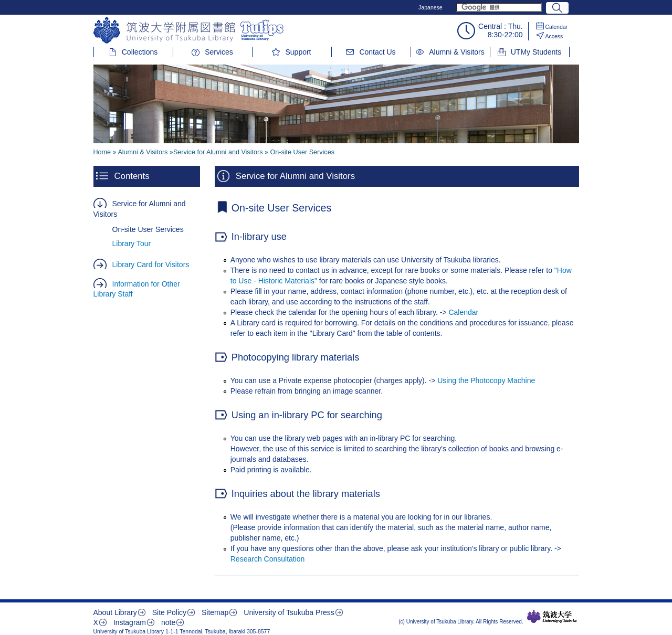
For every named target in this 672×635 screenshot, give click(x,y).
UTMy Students (536, 52)
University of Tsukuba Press (289, 612)
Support (298, 52)
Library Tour (132, 244)
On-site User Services (148, 229)
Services (219, 52)
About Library (115, 612)
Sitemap (215, 612)
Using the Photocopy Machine (486, 380)
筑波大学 (552, 617)
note (168, 622)
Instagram (130, 622)
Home (102, 152)
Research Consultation (268, 559)
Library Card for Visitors (151, 264)
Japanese (430, 7)
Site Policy (169, 612)
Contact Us (377, 52)
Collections (140, 52)
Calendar (557, 27)
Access (554, 36)
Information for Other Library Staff (137, 289)
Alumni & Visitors (457, 52)
